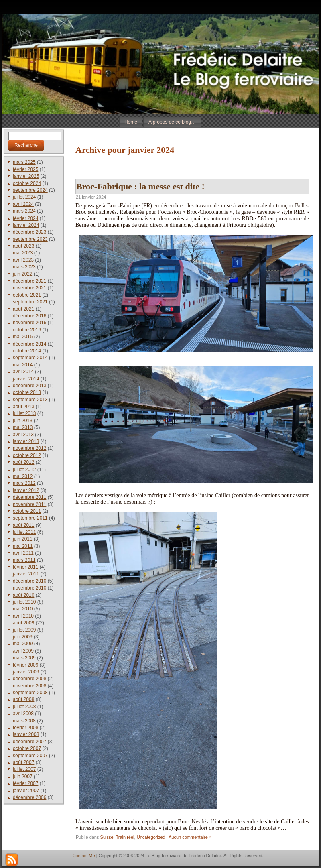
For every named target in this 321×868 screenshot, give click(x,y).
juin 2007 (23, 777)
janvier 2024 (26, 225)
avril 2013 (23, 435)
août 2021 (23, 309)
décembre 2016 (29, 316)
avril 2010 (23, 616)
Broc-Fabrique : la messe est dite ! (140, 186)
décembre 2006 (29, 797)
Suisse (107, 837)
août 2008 (23, 699)
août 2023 (23, 246)
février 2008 (25, 728)
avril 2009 (23, 651)
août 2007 (23, 762)
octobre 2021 (27, 295)
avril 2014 (23, 372)
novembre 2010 (29, 588)
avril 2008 (23, 714)
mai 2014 (23, 365)
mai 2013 (23, 427)
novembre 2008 (29, 686)
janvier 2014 (26, 379)
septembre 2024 (30, 190)
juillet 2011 (24, 532)
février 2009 (25, 665)
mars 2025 (24, 162)
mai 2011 (23, 546)
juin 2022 (23, 274)
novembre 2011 (29, 504)
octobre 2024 (27, 183)
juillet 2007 (24, 769)
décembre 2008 (29, 679)
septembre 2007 (30, 756)
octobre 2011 (27, 511)
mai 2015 (23, 337)
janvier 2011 (26, 574)
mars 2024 (24, 211)
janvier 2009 (26, 672)
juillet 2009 (24, 630)
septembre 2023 (30, 239)
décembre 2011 (29, 497)
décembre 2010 (29, 581)
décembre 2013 (29, 386)
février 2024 (25, 218)
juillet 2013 (24, 413)
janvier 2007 (26, 791)
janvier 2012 (26, 490)
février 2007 (25, 783)
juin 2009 (23, 637)
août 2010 (23, 595)
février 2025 (25, 169)
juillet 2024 (24, 197)
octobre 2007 (27, 748)
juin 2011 (23, 539)
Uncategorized (151, 837)
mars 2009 (24, 658)
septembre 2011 (30, 518)
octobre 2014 (27, 351)
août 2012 (23, 462)
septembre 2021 (30, 302)
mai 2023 (23, 253)
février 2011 (25, 567)
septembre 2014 (30, 358)
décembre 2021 (29, 281)
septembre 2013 (30, 400)
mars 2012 (24, 483)
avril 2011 (23, 553)
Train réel (125, 837)
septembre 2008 (30, 693)
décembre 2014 (29, 344)
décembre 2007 (29, 742)
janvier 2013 (26, 441)
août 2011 (23, 525)
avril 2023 (23, 260)
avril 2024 (23, 204)
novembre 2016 (29, 323)
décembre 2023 (29, 232)
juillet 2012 (24, 470)
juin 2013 (23, 421)
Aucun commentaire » (190, 837)
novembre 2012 (29, 448)
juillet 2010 (24, 602)
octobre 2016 (27, 330)
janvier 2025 (26, 176)
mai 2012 (23, 476)
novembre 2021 (29, 288)
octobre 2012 (27, 455)
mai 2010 (23, 609)
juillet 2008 (24, 707)
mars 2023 (24, 267)
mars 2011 (24, 560)
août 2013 (23, 407)
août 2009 (23, 623)
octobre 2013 (27, 392)
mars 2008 (24, 721)
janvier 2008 (26, 734)
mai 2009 (23, 644)
